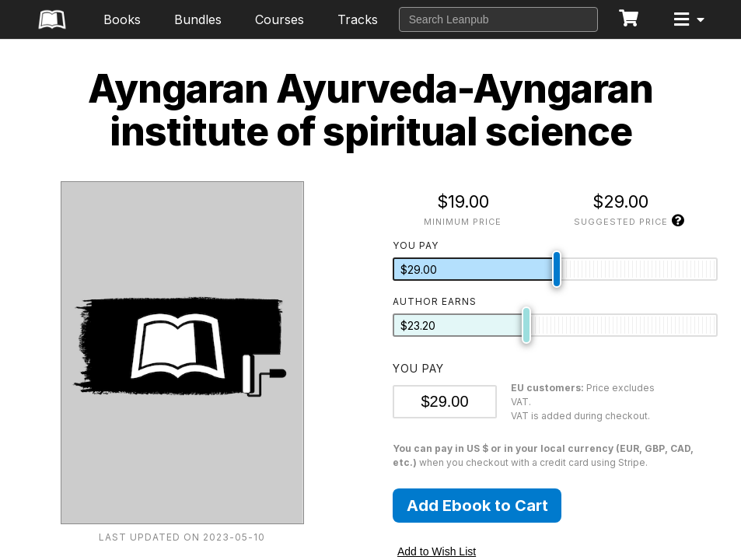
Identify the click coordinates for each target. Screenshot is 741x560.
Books (122, 19)
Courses (280, 19)
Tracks (358, 19)
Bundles (198, 19)
